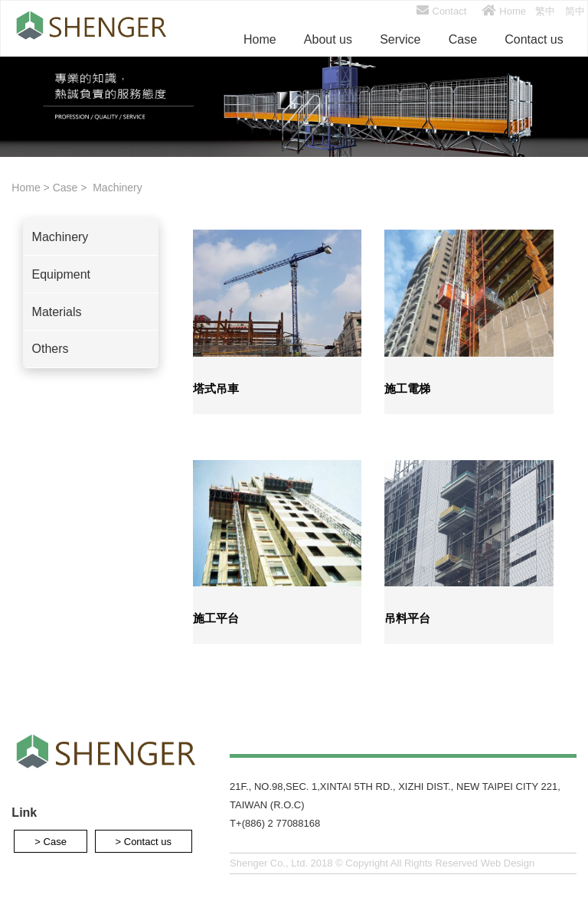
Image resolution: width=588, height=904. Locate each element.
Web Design (508, 863)
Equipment (62, 274)
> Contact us (144, 841)
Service (400, 39)
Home (503, 11)
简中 (575, 11)
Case (463, 39)
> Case (51, 841)
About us (328, 39)
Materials (57, 312)
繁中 (545, 11)
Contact (442, 11)
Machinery (116, 188)
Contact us (534, 39)
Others (51, 349)
